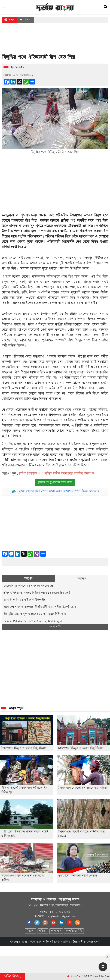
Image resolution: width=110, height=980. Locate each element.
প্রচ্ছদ (9, 20)
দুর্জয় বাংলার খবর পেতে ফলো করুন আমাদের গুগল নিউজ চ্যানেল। (59, 491)
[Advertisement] (55, 39)
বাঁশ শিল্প (31, 221)
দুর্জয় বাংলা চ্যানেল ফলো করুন (55, 482)
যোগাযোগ (56, 931)
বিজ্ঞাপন (30, 931)
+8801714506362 (59, 912)
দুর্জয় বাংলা (36, 942)
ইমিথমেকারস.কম (90, 942)
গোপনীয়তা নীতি (74, 931)
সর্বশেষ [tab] (28, 579)
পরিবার (43, 931)
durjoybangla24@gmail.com (61, 916)
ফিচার (25, 20)
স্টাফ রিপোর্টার (17, 68)
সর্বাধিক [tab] (82, 579)
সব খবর (55, 627)
